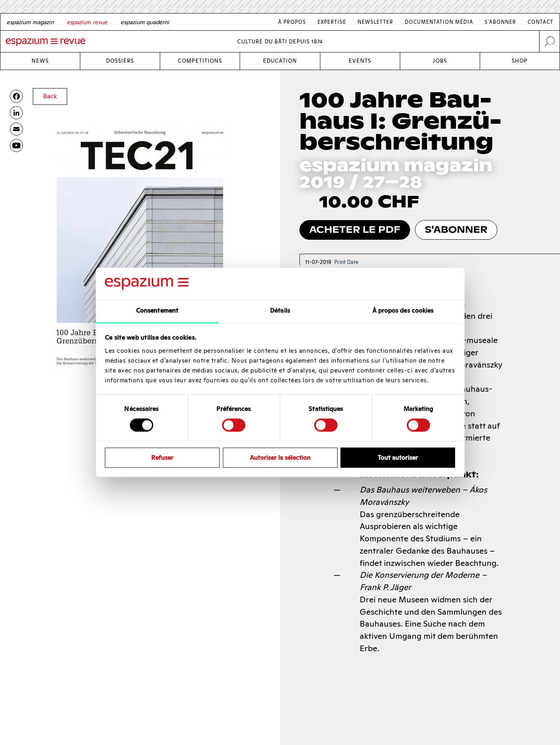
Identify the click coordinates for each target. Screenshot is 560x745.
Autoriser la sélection (280, 458)
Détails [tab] (280, 310)
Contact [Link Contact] (541, 22)
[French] (87, 22)
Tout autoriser (398, 458)
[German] (30, 22)
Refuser (162, 458)
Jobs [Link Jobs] (440, 61)
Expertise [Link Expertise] (332, 22)
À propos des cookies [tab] (403, 310)
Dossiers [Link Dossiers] (120, 61)
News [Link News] (40, 61)
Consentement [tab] (157, 310)
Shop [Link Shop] (520, 61)
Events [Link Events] (360, 61)
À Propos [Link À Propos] (292, 22)
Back (50, 96)
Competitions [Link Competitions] (200, 61)
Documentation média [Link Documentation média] (439, 22)
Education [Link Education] (280, 61)
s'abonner (456, 229)
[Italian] (145, 22)
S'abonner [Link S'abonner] (500, 22)
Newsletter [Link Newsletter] (375, 22)
